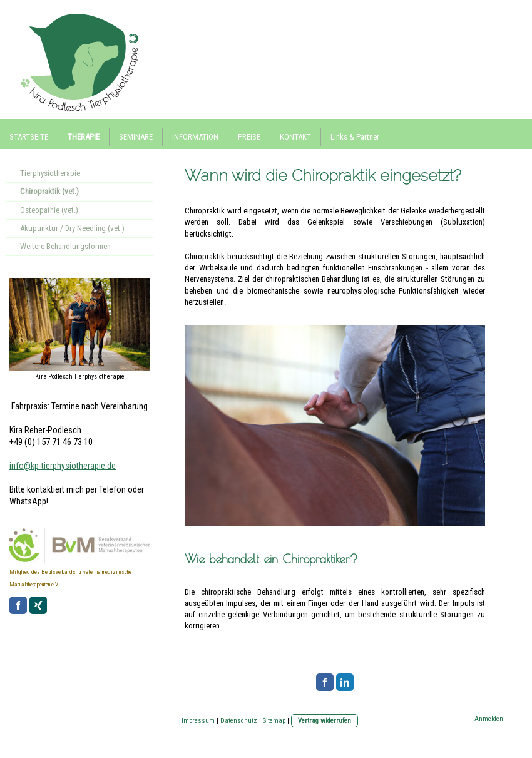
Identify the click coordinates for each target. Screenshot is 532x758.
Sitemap (274, 721)
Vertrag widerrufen (325, 721)
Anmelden (489, 719)
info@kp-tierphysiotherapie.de (63, 466)
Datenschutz (239, 721)
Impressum (198, 721)
